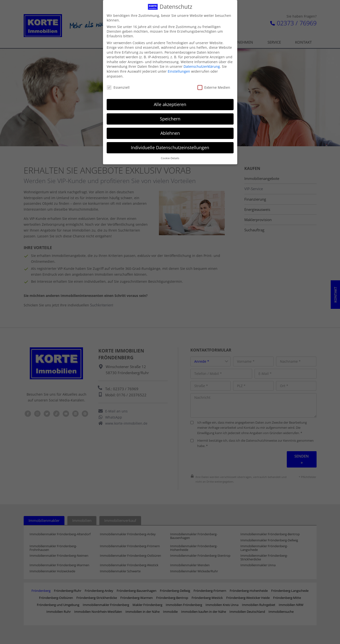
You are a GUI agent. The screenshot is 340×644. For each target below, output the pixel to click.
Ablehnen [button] (170, 132)
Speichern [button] (170, 117)
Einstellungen (179, 70)
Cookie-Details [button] (170, 157)
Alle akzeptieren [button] (170, 103)
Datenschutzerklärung (202, 65)
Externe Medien (214, 86)
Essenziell (118, 86)
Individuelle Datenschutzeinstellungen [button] (170, 146)
